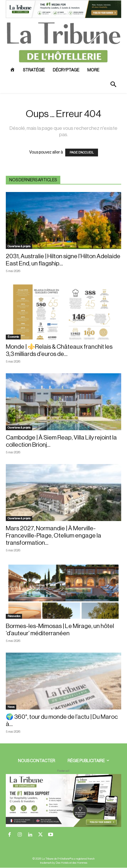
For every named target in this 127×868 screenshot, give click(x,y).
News (11, 707)
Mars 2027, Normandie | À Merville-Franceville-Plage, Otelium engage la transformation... (53, 536)
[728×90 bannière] (63, 800)
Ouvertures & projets (19, 246)
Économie (13, 337)
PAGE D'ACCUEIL (82, 153)
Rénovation (14, 616)
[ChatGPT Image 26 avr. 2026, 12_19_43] (63, 17)
